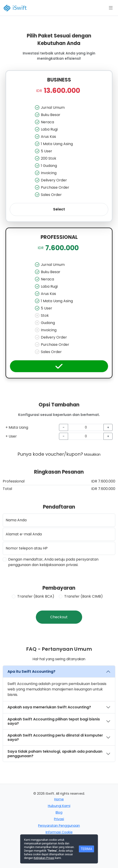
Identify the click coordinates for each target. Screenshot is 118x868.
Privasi (59, 819)
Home (59, 799)
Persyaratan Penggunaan (59, 826)
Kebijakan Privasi (44, 858)
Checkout (59, 617)
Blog (59, 812)
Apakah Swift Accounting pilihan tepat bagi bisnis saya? (54, 721)
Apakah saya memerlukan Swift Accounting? (49, 707)
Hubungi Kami (59, 806)
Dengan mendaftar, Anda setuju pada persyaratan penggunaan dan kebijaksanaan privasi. (53, 562)
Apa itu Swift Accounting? (31, 671)
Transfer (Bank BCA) (36, 596)
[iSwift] (18, 8)
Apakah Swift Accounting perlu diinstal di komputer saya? (55, 737)
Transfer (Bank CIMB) (84, 596)
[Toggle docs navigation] (111, 8)
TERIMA (86, 849)
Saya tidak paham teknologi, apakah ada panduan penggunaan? (55, 754)
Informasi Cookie (59, 832)
